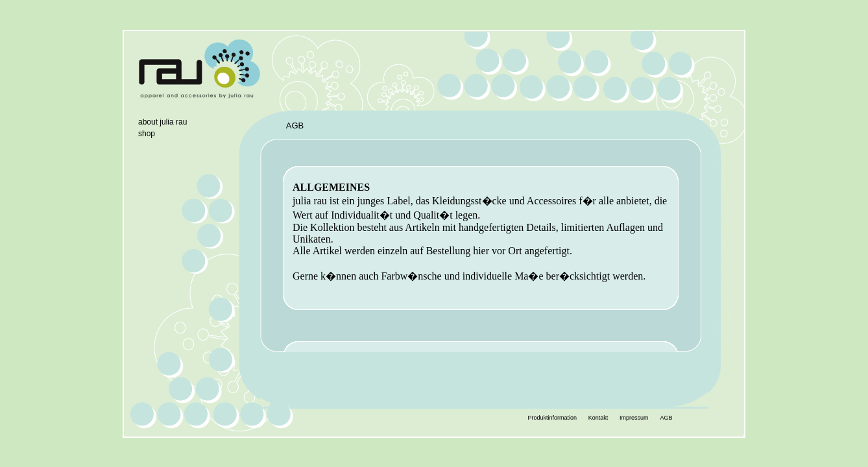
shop (147, 134)
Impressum (634, 418)
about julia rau (163, 122)
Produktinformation (552, 418)
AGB (666, 418)
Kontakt (598, 418)
